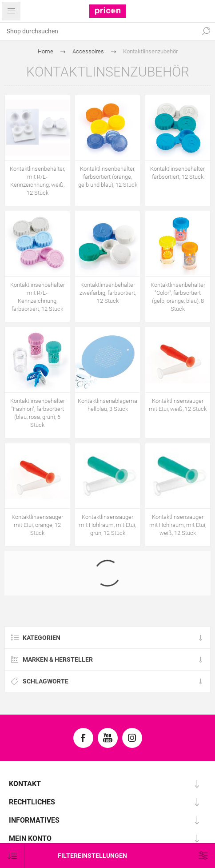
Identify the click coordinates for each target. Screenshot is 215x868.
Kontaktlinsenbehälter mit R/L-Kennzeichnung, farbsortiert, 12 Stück (38, 297)
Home (46, 51)
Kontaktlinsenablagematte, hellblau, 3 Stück (107, 405)
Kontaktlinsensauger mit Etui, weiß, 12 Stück (178, 405)
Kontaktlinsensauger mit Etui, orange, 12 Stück (37, 525)
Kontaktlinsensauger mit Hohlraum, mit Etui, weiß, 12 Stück (178, 525)
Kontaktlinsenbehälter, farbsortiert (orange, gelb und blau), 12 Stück (108, 177)
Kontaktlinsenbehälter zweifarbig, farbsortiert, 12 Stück (108, 293)
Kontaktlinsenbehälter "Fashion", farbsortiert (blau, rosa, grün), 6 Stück (38, 413)
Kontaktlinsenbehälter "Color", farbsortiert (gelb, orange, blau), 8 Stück (178, 297)
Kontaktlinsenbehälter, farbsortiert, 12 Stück (178, 173)
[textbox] (99, 31)
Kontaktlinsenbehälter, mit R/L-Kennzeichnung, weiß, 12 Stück (37, 181)
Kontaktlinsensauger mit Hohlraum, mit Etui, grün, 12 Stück (107, 525)
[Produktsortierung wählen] (12, 856)
